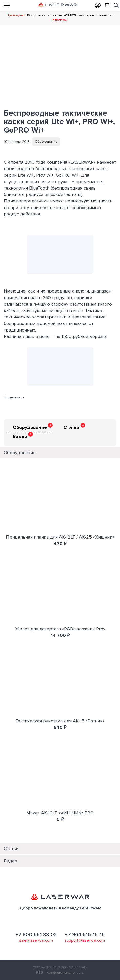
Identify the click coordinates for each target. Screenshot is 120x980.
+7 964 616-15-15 (85, 935)
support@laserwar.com (85, 940)
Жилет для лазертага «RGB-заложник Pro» (60, 629)
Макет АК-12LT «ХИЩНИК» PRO (60, 813)
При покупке (16, 15)
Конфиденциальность (65, 972)
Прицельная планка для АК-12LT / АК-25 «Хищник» (60, 537)
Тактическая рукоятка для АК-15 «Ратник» (60, 721)
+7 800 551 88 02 (36, 935)
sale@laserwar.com (36, 940)
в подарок (60, 20)
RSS (40, 972)
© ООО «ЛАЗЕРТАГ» (70, 967)
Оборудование (46, 142)
